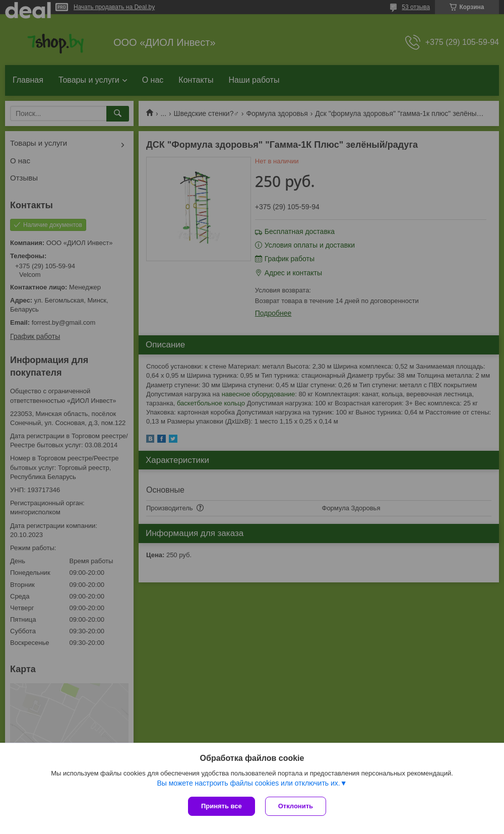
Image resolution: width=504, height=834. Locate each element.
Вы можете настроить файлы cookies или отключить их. (248, 783)
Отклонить (296, 806)
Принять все (222, 806)
